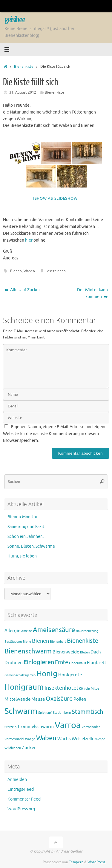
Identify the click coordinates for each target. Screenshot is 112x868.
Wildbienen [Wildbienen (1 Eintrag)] (13, 748)
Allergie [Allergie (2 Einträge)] (12, 631)
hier (29, 240)
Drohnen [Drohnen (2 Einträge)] (14, 663)
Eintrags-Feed (21, 789)
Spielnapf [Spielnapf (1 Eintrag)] (45, 713)
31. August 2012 (23, 92)
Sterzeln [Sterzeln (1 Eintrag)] (10, 727)
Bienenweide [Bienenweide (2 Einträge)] (66, 652)
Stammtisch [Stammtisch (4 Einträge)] (87, 712)
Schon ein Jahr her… (27, 537)
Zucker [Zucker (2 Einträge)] (29, 748)
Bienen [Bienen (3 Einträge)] (40, 641)
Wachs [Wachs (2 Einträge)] (64, 739)
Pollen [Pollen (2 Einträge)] (80, 699)
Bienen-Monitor (22, 517)
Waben (29, 271)
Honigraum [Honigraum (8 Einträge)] (24, 687)
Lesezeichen (56, 271)
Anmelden (17, 780)
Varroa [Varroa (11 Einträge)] (68, 725)
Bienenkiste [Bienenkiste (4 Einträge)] (83, 641)
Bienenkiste (24, 67)
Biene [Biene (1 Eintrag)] (27, 642)
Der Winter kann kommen (92, 293)
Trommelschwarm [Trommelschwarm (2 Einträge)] (36, 727)
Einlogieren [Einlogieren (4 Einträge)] (39, 662)
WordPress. (97, 862)
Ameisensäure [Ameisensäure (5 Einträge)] (54, 630)
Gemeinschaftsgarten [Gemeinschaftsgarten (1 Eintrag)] (20, 675)
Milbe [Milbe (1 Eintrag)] (95, 689)
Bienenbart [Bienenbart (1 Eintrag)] (58, 642)
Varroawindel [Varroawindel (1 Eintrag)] (14, 739)
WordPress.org (21, 809)
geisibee (15, 20)
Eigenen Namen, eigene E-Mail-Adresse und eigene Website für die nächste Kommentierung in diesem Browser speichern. (55, 434)
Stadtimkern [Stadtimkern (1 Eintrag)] (62, 713)
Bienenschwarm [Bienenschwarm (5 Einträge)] (28, 651)
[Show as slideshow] (56, 198)
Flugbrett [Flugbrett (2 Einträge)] (97, 663)
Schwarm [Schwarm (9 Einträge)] (21, 711)
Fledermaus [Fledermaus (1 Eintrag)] (78, 663)
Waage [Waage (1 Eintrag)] (30, 739)
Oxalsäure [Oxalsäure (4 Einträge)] (59, 699)
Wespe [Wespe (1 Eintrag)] (100, 739)
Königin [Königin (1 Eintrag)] (84, 689)
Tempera (76, 862)
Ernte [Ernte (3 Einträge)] (62, 662)
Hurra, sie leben (22, 556)
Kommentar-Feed (24, 799)
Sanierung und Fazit (26, 527)
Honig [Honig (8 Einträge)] (47, 674)
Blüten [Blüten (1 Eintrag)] (85, 652)
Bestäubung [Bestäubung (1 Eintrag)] (13, 642)
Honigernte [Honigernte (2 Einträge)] (70, 675)
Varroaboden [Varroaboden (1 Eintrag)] (91, 727)
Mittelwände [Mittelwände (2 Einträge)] (17, 699)
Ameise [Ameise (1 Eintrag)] (27, 631)
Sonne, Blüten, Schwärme (31, 546)
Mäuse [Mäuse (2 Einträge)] (38, 699)
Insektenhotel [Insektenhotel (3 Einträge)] (61, 688)
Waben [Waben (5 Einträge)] (46, 738)
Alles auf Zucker (22, 290)
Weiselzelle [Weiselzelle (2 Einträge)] (83, 739)
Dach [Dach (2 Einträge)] (96, 652)
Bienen (16, 271)
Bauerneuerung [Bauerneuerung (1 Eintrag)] (87, 631)
